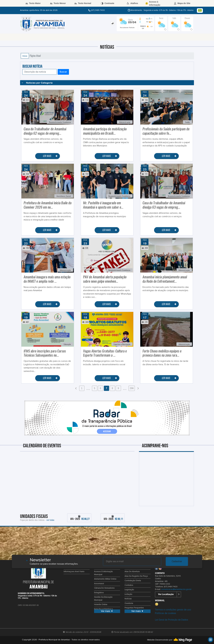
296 (132, 388)
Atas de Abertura (132, 572)
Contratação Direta (133, 581)
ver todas (50, 520)
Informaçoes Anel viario (74, 572)
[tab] (113, 23)
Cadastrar (177, 561)
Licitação (128, 594)
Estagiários (99, 593)
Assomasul (99, 584)
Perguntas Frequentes (134, 608)
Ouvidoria (129, 603)
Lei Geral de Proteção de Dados (172, 620)
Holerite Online (101, 605)
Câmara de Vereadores (104, 588)
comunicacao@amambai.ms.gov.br (176, 589)
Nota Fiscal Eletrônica (103, 609)
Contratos (129, 585)
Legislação (129, 590)
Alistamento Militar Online (105, 579)
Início (25, 56)
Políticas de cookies (166, 613)
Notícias (128, 599)
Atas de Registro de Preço (136, 576)
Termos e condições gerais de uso (173, 610)
